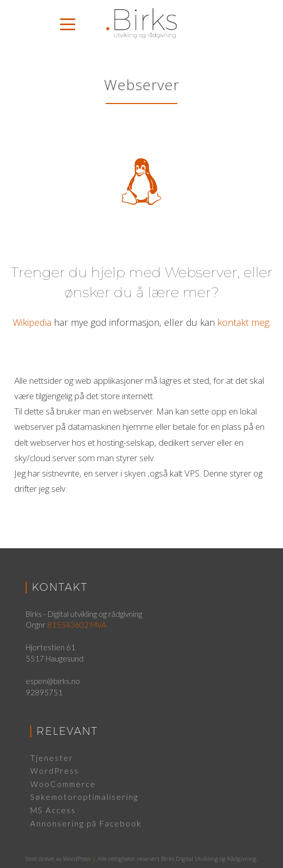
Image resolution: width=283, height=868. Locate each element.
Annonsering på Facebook (86, 823)
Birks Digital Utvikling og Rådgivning (209, 859)
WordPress (55, 771)
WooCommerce (63, 784)
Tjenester (52, 758)
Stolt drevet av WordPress (58, 859)
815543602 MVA (77, 625)
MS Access (53, 810)
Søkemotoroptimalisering (84, 797)
